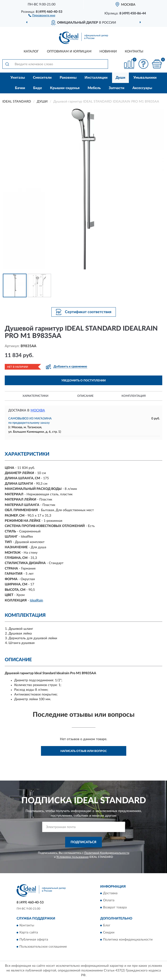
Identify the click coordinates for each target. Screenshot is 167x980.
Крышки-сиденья (65, 88)
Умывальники (145, 78)
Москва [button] (38, 410)
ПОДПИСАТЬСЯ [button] (83, 842)
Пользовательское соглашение (43, 947)
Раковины (68, 78)
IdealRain (36, 600)
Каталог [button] (31, 52)
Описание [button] (85, 396)
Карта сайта (29, 933)
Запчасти (117, 88)
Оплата (109, 901)
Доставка (110, 894)
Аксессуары (142, 88)
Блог (107, 925)
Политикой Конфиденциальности (107, 853)
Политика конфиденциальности (128, 940)
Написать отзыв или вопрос (84, 751)
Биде (38, 88)
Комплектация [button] (134, 396)
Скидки (109, 933)
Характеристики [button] (35, 396)
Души (120, 78)
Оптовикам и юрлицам (69, 52)
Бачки (20, 88)
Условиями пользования (72, 857)
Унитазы (18, 78)
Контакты (134, 52)
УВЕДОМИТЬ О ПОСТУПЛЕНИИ (83, 380)
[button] (42, 15)
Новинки (108, 52)
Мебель (94, 88)
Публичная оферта (34, 940)
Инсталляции (96, 78)
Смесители (42, 78)
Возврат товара (115, 908)
